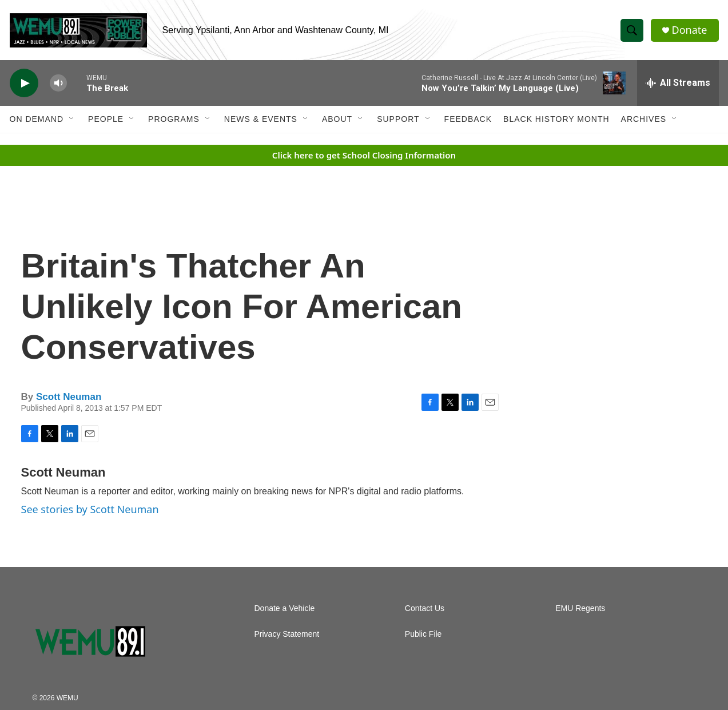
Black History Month (556, 119)
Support (398, 119)
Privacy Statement (287, 634)
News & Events (261, 119)
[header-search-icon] (632, 30)
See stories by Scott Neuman (90, 509)
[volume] (58, 83)
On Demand (37, 119)
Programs (174, 119)
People (106, 119)
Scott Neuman (69, 397)
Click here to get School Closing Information (364, 155)
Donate (690, 30)
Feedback (468, 119)
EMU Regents (580, 608)
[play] (24, 83)
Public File (423, 634)
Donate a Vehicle (285, 608)
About (337, 119)
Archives (644, 119)
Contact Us (425, 608)
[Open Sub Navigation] (72, 119)
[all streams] (678, 83)
